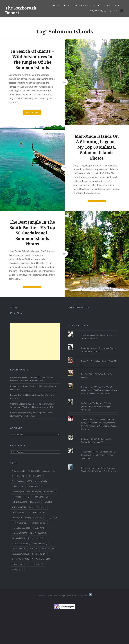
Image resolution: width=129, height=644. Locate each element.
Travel (97, 6)
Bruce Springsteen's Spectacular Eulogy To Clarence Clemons (98, 350)
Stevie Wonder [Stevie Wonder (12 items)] (20, 559)
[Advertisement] (35, 342)
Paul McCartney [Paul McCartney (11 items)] (21, 543)
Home (56, 6)
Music (107, 6)
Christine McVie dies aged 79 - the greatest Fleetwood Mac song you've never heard (98, 406)
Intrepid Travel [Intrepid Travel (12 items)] (38, 507)
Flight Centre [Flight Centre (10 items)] (41, 497)
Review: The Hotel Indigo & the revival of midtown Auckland (33, 397)
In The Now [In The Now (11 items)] (19, 507)
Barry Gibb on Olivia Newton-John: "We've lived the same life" (97, 440)
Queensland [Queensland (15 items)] (19, 549)
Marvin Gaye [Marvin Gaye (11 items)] (19, 523)
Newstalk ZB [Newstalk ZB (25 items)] (19, 533)
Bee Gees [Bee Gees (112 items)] (35, 476)
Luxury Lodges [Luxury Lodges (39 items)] (34, 517)
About (67, 6)
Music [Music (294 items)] (39, 528)
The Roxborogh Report (21, 10)
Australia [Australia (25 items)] (49, 471)
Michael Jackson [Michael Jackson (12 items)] (21, 528)
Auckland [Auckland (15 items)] (34, 471)
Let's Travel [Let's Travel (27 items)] (19, 512)
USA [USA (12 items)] (40, 564)
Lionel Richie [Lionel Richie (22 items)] (37, 512)
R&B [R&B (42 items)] (33, 549)
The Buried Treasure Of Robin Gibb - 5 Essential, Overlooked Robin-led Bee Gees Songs (98, 455)
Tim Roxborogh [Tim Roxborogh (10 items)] (41, 559)
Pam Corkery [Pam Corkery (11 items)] (36, 538)
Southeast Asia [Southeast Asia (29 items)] (20, 554)
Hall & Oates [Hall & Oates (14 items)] (19, 502)
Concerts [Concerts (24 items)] (18, 492)
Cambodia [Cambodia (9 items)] (41, 481)
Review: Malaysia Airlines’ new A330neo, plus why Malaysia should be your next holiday (32, 379)
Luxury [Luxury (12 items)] (17, 517)
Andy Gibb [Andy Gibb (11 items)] (18, 471)
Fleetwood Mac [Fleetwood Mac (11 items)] (21, 497)
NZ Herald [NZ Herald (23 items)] (18, 538)
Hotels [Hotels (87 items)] (35, 502)
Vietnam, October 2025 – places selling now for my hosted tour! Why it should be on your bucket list (33, 405)
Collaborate (82, 6)
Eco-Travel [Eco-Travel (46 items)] (34, 492)
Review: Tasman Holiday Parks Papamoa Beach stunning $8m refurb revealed (31, 414)
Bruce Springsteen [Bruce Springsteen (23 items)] (22, 481)
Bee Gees (119, 6)
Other (113, 11)
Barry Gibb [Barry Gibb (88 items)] (18, 476)
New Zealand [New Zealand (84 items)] (38, 533)
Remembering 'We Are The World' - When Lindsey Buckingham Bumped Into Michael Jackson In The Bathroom (99, 390)
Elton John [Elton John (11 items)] (51, 492)
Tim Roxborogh (79, 307)
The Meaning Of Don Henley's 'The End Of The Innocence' (99, 337)
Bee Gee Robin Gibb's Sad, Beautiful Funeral (97, 376)
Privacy (84, 596)
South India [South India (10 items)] (39, 554)
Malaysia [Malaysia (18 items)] (52, 517)
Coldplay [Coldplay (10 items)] (18, 486)
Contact (76, 596)
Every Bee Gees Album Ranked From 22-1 (99, 363)
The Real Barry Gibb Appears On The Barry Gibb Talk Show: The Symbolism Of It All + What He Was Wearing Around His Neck (99, 424)
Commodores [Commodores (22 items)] (35, 486)
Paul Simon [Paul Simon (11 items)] (40, 543)
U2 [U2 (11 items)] (29, 564)
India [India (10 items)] (48, 502)
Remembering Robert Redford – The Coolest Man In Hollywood (33, 388)
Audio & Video (98, 11)
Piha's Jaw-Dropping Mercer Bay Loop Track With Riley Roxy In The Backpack (99, 470)
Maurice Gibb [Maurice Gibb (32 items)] (38, 523)
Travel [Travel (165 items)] (17, 564)
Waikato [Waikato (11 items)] (17, 569)
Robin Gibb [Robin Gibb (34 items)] (48, 549)
